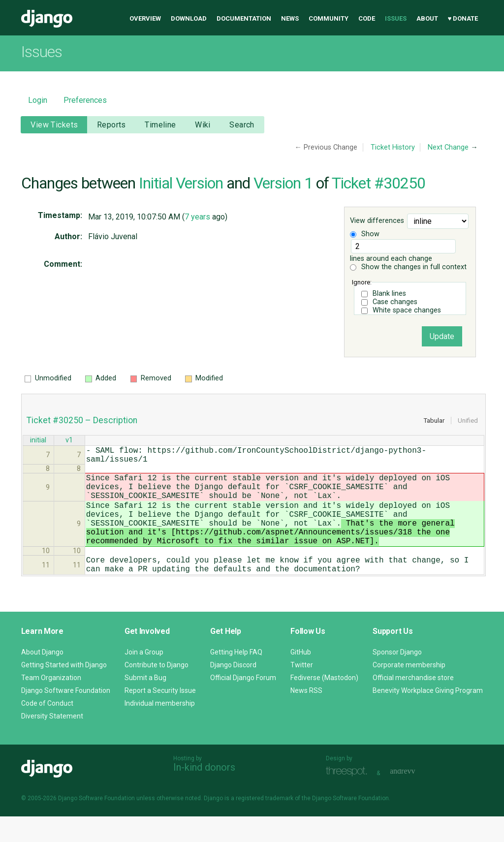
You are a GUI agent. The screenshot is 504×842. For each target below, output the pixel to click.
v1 (69, 441)
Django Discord (233, 690)
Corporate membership (409, 690)
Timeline (160, 125)
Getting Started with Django (64, 690)
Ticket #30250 (378, 183)
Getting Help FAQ (236, 678)
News (290, 18)
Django (47, 19)
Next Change (448, 147)
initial (38, 441)
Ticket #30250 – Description (82, 420)
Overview (145, 18)
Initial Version (181, 183)
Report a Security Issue (160, 716)
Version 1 (283, 183)
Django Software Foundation (66, 716)
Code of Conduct (47, 729)
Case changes (395, 302)
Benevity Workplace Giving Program (428, 716)
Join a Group (144, 678)
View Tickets (54, 125)
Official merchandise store (413, 703)
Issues (396, 18)
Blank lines (389, 294)
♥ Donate (463, 18)
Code (367, 18)
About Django (42, 678)
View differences (377, 221)
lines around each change (403, 251)
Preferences (85, 100)
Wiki (203, 125)
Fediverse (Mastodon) (324, 703)
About (427, 18)
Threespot (349, 797)
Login (38, 100)
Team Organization (51, 703)
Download (189, 18)
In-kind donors (204, 793)
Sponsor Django (397, 678)
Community (329, 18)
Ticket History (393, 147)
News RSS (306, 716)
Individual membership (160, 729)
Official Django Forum (243, 703)
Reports (111, 125)
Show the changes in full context (408, 267)
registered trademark (265, 824)
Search (242, 125)
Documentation (244, 18)
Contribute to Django (157, 690)
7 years (197, 217)
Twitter (302, 690)
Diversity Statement (52, 742)
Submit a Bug (145, 703)
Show (365, 234)
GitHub (301, 678)
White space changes (407, 310)
